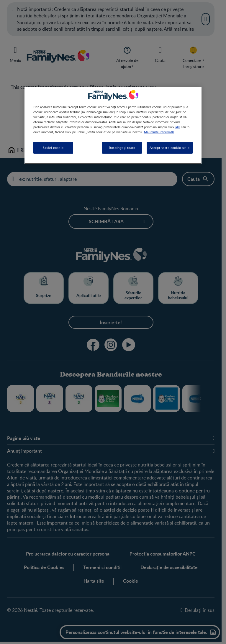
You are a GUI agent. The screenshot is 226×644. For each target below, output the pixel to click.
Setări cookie (53, 148)
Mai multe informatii (159, 132)
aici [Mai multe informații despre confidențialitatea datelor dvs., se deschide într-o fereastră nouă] (178, 127)
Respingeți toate (122, 148)
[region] (113, 125)
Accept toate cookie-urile (170, 148)
